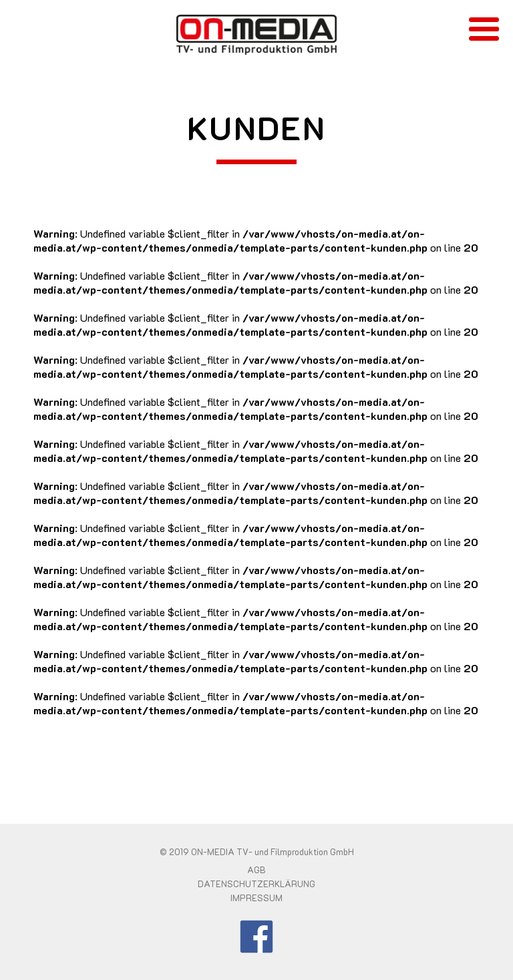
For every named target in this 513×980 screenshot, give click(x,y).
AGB (256, 870)
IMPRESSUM (256, 898)
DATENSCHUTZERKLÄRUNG (256, 884)
